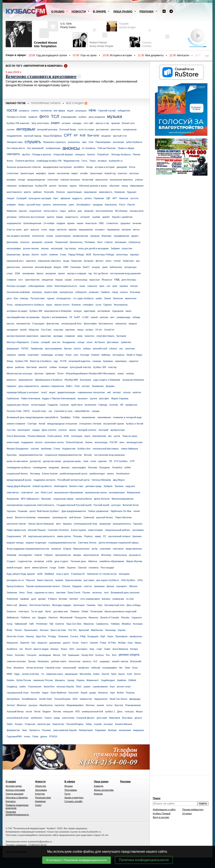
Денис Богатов (102, 499)
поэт (106, 593)
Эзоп (100, 242)
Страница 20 (78, 574)
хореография (79, 467)
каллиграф (57, 248)
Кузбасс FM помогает (18, 123)
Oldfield (132, 680)
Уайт (31, 624)
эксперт (117, 392)
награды (77, 123)
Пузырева (104, 467)
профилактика (80, 236)
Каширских (98, 386)
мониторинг (24, 430)
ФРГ (115, 198)
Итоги (132, 167)
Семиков (11, 280)
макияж (73, 230)
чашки (80, 223)
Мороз (139, 711)
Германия (99, 198)
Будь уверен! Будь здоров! (21, 574)
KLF (96, 661)
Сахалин (64, 405)
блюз (22, 593)
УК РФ (63, 361)
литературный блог (71, 324)
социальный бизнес (17, 474)
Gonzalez (20, 655)
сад (117, 279)
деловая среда (93, 486)
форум (57, 267)
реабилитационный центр (73, 474)
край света (77, 405)
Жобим (122, 643)
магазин (106, 599)
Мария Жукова (134, 561)
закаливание (104, 417)
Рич (108, 655)
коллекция (77, 436)
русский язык (34, 205)
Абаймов (49, 574)
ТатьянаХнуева (62, 699)
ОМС (101, 223)
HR (122, 405)
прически (62, 230)
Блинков (76, 305)
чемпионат (121, 324)
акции (70, 111)
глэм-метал (27, 492)
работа (72, 211)
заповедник (45, 655)
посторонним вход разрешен (109, 455)
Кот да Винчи (101, 273)
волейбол (79, 167)
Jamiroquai (79, 605)
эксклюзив (118, 142)
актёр (95, 549)
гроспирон (82, 649)
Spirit (114, 674)
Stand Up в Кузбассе (41, 361)
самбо (22, 687)
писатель (97, 593)
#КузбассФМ (71, 380)
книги (108, 261)
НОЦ (140, 580)
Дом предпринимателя (74, 511)
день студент (61, 561)
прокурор (37, 292)
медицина (138, 730)
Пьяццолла (81, 617)
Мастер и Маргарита (18, 342)
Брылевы (12, 455)
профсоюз (84, 668)
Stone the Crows (15, 636)
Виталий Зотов (131, 505)
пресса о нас (102, 123)
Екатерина (86, 380)
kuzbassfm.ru (116, 161)
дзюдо (93, 693)
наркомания (90, 192)
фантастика (53, 324)
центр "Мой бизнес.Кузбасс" (44, 511)
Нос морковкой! (35, 148)
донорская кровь (72, 461)
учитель (63, 430)
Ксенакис (138, 624)
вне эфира (59, 111)
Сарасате (137, 617)
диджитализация (66, 392)
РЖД (83, 636)
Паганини (63, 636)
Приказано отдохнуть (54, 142)
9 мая (63, 255)
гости (12, 110)
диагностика (13, 267)
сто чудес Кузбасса (83, 298)
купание (49, 242)
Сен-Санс (46, 330)
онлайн (84, 173)
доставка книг (61, 611)
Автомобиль (13, 699)
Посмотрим (96, 611)
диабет (106, 217)
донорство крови (52, 461)
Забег (10, 724)
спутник (35, 449)
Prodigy (52, 636)
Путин (60, 373)
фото (44, 116)
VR (24, 536)
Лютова (57, 711)
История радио (14, 786)
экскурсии (51, 273)
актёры (89, 330)
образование (137, 186)
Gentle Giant (46, 699)
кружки (71, 223)
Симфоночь (102, 624)
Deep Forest (74, 593)
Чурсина (11, 511)
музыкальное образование (69, 492)
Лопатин (60, 192)
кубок (50, 286)
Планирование (133, 705)
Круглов (119, 705)
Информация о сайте (164, 809)
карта (87, 436)
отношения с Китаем (90, 424)
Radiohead (12, 599)
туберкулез (81, 292)
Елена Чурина (79, 530)
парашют (12, 386)
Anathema (12, 649)
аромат (42, 599)
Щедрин (42, 617)
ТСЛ (55, 116)
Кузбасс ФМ (36, 311)
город (115, 292)
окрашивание (86, 230)
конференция (26, 186)
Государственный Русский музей (74, 505)
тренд (125, 186)
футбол (26, 154)
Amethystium (123, 474)
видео (75, 173)
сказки (68, 280)
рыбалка (20, 367)
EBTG (27, 411)
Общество (41, 786)
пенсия (134, 286)
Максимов (115, 718)
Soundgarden (25, 555)
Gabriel (38, 555)
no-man (130, 599)
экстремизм (104, 311)
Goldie (62, 568)
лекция (10, 198)
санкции (97, 361)
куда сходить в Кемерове (107, 380)
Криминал (40, 801)
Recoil (28, 649)
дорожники (55, 643)
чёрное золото (62, 305)
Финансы (103, 693)
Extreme (60, 624)
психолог (25, 242)
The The (72, 630)
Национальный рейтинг (118, 530)
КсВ (83, 135)
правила (33, 117)
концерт (96, 267)
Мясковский (66, 617)
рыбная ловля (59, 661)
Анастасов (91, 223)
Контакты (11, 801)
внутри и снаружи (77, 273)
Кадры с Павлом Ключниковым (59, 398)
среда (57, 718)
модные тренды (15, 543)
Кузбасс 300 (100, 367)
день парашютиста (29, 386)
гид (90, 273)
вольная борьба (65, 687)
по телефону (89, 148)
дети (9, 298)
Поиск (157, 798)
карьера (134, 255)
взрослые (95, 280)
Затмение (12, 593)
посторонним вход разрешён (125, 273)
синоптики (53, 180)
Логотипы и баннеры (17, 798)
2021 (72, 649)
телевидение (40, 467)
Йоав (9, 630)
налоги (39, 442)
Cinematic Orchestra (58, 530)
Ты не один (37, 611)
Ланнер (30, 636)
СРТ (68, 135)
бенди (90, 167)
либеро (87, 349)
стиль (44, 230)
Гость (84, 161)
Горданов (53, 405)
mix (21, 649)
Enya (135, 668)
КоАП (77, 317)
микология (131, 298)
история (66, 123)
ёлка (130, 643)
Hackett (94, 643)
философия (90, 324)
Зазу (92, 649)
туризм (50, 298)
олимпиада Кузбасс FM (49, 161)
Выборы (113, 730)
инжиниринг (44, 517)
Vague (45, 693)
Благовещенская (32, 223)
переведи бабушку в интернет (23, 392)
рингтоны (116, 129)
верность (12, 380)
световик (61, 593)
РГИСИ (53, 736)
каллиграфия (14, 248)
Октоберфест (83, 205)
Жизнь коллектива (104, 790)
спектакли (118, 549)
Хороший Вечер (15, 711)
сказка (50, 236)
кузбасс (83, 117)
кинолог (43, 367)
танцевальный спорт (18, 693)
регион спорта (129, 655)
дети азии (102, 718)
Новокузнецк (120, 555)
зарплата (31, 261)
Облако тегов (16, 103)
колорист (100, 230)
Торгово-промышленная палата (43, 586)
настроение (63, 173)
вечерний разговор (47, 129)
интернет (85, 217)
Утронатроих (35, 687)
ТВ (110, 461)
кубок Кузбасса (134, 142)
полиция (63, 367)
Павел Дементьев (16, 530)
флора (26, 255)
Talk (51, 624)
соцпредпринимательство (62, 543)
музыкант (83, 398)
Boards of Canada (110, 617)
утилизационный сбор (85, 524)
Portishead (42, 624)
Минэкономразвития (123, 499)
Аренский (84, 630)
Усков (68, 355)
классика (58, 330)
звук (84, 142)
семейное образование (112, 561)
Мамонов (12, 211)
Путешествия (38, 298)
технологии (74, 661)
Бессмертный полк (115, 605)
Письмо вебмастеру (193, 809)
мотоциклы (118, 355)
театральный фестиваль (106, 449)
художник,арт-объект (18, 405)
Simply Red (87, 655)
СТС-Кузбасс (121, 461)
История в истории (121, 55)
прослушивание (53, 349)
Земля (108, 298)
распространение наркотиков (22, 336)
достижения (102, 129)
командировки (69, 117)
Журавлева (13, 499)
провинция (105, 524)
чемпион (11, 355)
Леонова (92, 467)
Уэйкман (115, 624)
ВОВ (89, 255)
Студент (11, 561)
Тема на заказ (130, 436)
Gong (10, 624)
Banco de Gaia (58, 630)
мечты (136, 230)
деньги (138, 718)
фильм (110, 586)
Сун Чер (11, 430)
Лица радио (123, 11)
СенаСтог (109, 330)
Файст (69, 386)
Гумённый (89, 517)
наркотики (46, 336)
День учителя (49, 430)
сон (108, 286)
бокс (9, 668)
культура (116, 505)
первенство (86, 699)
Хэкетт (84, 643)
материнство (23, 324)
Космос (19, 724)
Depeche (25, 643)
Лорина (80, 680)
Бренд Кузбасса (15, 586)
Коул (112, 687)
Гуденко (107, 305)
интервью (26, 129)
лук (50, 411)
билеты (91, 154)
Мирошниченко (81, 549)
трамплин (126, 342)
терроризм (118, 311)
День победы (134, 605)
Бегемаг (63, 599)
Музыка (69, 786)
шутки (117, 436)
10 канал (187, 813)
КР (76, 135)
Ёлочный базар (68, 129)
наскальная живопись (121, 180)
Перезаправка (103, 142)
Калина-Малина (124, 724)
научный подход (33, 136)
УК (71, 317)
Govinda (113, 405)
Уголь (10, 305)
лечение (137, 223)
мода (52, 230)
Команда (99, 786)
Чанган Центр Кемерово (41, 524)
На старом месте (16, 148)
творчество (58, 724)
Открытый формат (63, 154)
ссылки (10, 129)
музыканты (135, 555)
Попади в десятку (42, 154)
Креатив (98, 794)
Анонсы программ (15, 790)
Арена (40, 273)
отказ (93, 461)
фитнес (100, 261)
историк (59, 355)
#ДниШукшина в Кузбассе (49, 380)
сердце (36, 430)
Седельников (14, 536)
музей (23, 330)
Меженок (22, 705)
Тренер (32, 661)
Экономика (41, 790)
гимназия (12, 186)
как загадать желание (18, 236)
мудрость (77, 198)
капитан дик (44, 724)
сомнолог (92, 286)
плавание (70, 336)
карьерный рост (15, 261)
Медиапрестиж (71, 161)
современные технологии (91, 392)
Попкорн (78, 536)
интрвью (102, 161)
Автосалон (183, 55)
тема (86, 461)
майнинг (37, 192)
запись (111, 474)
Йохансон (107, 280)
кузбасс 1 (110, 711)
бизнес (89, 442)
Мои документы (154, 55)
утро (76, 355)
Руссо (122, 205)
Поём (35, 736)
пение (137, 511)
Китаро (134, 649)
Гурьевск (138, 524)
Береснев (77, 261)
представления (134, 549)
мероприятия (26, 380)
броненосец (76, 242)
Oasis (110, 636)
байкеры (106, 355)
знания (100, 705)
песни (29, 711)
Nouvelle (35, 693)
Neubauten (43, 661)
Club (91, 142)
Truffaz (76, 417)
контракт (108, 724)
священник (47, 280)
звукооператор (91, 555)
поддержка (27, 442)
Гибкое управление (98, 511)
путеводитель (64, 298)
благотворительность (66, 286)
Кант (56, 198)
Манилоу (93, 617)
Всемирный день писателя (125, 593)
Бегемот (74, 599)
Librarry (113, 349)
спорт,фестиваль (105, 336)
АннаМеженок (29, 699)
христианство (32, 280)
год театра (70, 248)
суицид (96, 411)
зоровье (124, 286)
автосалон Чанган (16, 524)
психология (38, 236)
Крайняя (122, 680)
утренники (105, 549)
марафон (41, 173)
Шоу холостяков (40, 123)
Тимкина (75, 611)
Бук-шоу (93, 135)
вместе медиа (41, 649)
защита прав (51, 292)
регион (53, 186)
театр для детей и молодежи (93, 248)
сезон (90, 342)
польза (127, 392)
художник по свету (44, 593)
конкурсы (80, 154)
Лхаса (64, 649)
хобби (127, 467)
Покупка (130, 693)
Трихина (119, 486)
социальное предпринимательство (63, 455)
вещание (106, 136)
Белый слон (128, 123)
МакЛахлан (97, 630)
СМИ (66, 267)
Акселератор (121, 305)
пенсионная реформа (18, 292)
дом (80, 211)
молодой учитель (87, 430)
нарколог (134, 361)
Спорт (38, 805)
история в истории (105, 167)
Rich (114, 655)
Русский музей (101, 505)
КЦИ (103, 636)
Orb (64, 655)
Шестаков (32, 367)
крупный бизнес (105, 517)
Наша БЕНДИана (52, 136)
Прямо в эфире (126, 148)
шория (87, 687)
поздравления (14, 136)
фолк (27, 568)
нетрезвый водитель (80, 361)
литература (130, 267)
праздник (98, 205)
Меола (57, 655)
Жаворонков (133, 492)
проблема (46, 449)
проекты (87, 661)
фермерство (13, 730)
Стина (57, 449)
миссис (10, 324)
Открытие (30, 724)
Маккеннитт (93, 680)
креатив (116, 123)
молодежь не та (15, 580)
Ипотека (90, 705)
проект (62, 273)
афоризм (65, 198)
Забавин (115, 248)
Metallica (126, 624)
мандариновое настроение (57, 167)
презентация (27, 173)
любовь (130, 373)
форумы (110, 386)
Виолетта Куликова (25, 517)
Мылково (46, 499)
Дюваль (23, 605)
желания (126, 230)
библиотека (116, 267)
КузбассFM (41, 186)
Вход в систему (161, 817)
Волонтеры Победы (104, 255)
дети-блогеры (129, 280)
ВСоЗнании (121, 211)
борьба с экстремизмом (54, 317)
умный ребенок (84, 499)
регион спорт (124, 687)
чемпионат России (43, 680)
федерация (13, 349)
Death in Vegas (134, 355)
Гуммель (105, 292)
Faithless (25, 617)
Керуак (59, 280)
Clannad (82, 568)
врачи (10, 367)
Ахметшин (128, 261)
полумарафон (110, 668)
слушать (33, 142)
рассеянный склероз (119, 536)
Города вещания (14, 794)
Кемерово (120, 192)
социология (35, 211)
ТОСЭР (113, 442)
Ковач (96, 674)
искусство (127, 248)
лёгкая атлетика (35, 668)
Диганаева (12, 242)
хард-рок (130, 486)
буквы (21, 205)
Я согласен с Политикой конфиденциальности (77, 860)
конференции (53, 148)
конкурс (78, 311)
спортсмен (33, 355)
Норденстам (69, 449)
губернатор (134, 242)
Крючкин (137, 536)
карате (73, 186)
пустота (134, 198)
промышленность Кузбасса (29, 305)
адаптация (90, 311)
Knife (66, 436)
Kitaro (10, 655)
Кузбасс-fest (84, 449)
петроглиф (88, 180)
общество (34, 330)
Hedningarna (61, 486)
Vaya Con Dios (74, 624)
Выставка (127, 718)
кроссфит (104, 398)
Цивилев (50, 373)
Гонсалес (32, 655)
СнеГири (32, 424)
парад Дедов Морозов (19, 486)
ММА (9, 674)
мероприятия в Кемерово (58, 311)
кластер (112, 367)
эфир (92, 110)
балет (48, 611)
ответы (35, 111)
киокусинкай (69, 668)
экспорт (86, 386)
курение (103, 461)
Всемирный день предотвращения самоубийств (32, 417)
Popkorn (88, 536)
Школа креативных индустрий (121, 611)
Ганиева (91, 605)
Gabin (107, 649)
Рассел (131, 205)
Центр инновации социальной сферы (119, 543)
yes (34, 617)
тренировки (28, 273)
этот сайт (88, 123)
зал (121, 349)
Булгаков (121, 336)
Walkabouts (13, 617)
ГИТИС (25, 349)
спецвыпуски (130, 129)
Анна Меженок (120, 649)
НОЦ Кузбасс (128, 580)
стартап (108, 242)
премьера (99, 586)
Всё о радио (75, 103)
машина (67, 524)
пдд (56, 361)
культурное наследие (40, 198)
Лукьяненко (111, 205)
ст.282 (85, 317)
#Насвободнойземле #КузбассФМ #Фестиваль (91, 373)
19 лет (99, 330)
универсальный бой (92, 711)
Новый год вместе (42, 486)
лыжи (82, 286)
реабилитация (97, 474)
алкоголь (123, 173)
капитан (104, 317)
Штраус (55, 649)
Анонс (10, 161)
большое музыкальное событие (24, 167)
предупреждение (36, 180)
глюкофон (88, 305)
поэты (109, 705)
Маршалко (12, 643)
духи (34, 599)
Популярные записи (46, 103)
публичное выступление (32, 217)
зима (80, 336)
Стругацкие (38, 324)
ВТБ (78, 711)
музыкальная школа (96, 492)
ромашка (94, 292)
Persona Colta (14, 411)
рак (138, 261)
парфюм (24, 599)
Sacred (105, 674)
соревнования (100, 687)
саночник (130, 349)
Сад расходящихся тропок (51, 55)
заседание (12, 330)
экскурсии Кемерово (133, 380)
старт (99, 649)
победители (124, 111)
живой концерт (15, 568)
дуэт (26, 230)
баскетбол (49, 687)
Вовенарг (107, 236)
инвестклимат (96, 530)
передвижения (121, 236)
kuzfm (44, 255)
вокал (10, 517)
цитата (88, 198)
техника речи (136, 211)
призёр (22, 355)
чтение (117, 261)
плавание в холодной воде (127, 417)
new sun (56, 342)
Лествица (35, 474)
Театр (92, 161)
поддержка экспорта (45, 480)
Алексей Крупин (75, 442)
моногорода (101, 442)
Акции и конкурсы (74, 798)
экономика (138, 530)
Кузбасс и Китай (135, 424)
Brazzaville (136, 661)
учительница (81, 280)
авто (58, 524)
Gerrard (11, 705)
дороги (67, 643)
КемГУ (86, 267)
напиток (137, 392)
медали (133, 324)
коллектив (46, 111)
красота (35, 230)
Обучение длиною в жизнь (93, 186)
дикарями (122, 167)
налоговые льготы (54, 442)
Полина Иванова (36, 436)
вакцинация (71, 674)
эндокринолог (14, 223)
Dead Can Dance (118, 699)
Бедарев (77, 586)
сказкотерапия (63, 236)
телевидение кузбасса (19, 467)
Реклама (147, 11)
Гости (67, 794)
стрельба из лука (63, 411)
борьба (122, 630)
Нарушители (101, 699)
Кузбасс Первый (162, 813)
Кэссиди (85, 355)
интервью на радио (17, 311)
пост (21, 280)
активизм (39, 561)
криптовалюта (14, 192)
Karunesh (74, 693)
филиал (65, 467)
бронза (68, 349)
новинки (54, 255)
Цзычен (23, 211)
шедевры (105, 661)
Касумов (63, 186)
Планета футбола (25, 161)
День (120, 711)
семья (121, 373)
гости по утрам (86, 129)
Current (74, 636)
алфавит (11, 205)
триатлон (89, 336)
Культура (40, 794)
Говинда (103, 405)
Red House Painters (40, 605)
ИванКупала (46, 705)
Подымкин (100, 730)
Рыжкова (23, 511)
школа (72, 430)
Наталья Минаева (101, 480)
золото (77, 349)
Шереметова (14, 255)
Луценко (71, 568)
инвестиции (13, 442)
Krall (129, 674)
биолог (35, 255)
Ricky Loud (46, 492)
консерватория (117, 492)
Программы (71, 790)
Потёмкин (90, 242)
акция (52, 392)
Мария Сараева (120, 398)
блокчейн (49, 192)
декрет (135, 236)
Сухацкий (21, 198)
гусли (98, 305)
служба (98, 724)
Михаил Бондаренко (18, 449)
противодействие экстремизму (23, 317)
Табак (88, 724)
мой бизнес (75, 517)
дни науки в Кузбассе (108, 580)
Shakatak (12, 555)
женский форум (43, 267)
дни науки (89, 580)
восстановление (104, 211)
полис (27, 736)
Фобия (120, 693)
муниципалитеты (122, 524)
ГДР (108, 198)
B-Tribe (112, 643)
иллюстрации (38, 405)
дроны (44, 736)
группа (93, 398)
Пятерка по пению (16, 117)
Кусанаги (89, 261)
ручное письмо (31, 248)
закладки (58, 336)
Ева (16, 298)
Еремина (108, 361)
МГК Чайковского (30, 499)
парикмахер (113, 230)
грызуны (33, 705)
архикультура (118, 430)
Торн (100, 605)
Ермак (60, 217)
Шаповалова (99, 436)
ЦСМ (40, 574)
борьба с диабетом (122, 217)
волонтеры (122, 255)
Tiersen (18, 630)
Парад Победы (76, 255)
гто (43, 674)
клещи (81, 342)
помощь (24, 298)
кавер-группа (64, 536)
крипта (27, 192)
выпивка (11, 180)
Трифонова (37, 349)
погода (21, 180)
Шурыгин (42, 643)
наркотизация (74, 192)
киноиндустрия (134, 442)
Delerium (53, 617)
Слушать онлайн (73, 801)
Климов (95, 355)
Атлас (76, 643)
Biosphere (19, 668)
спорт (10, 273)
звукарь (77, 555)
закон (128, 311)
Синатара (75, 267)
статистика (12, 173)
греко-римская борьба (65, 730)
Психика (46, 730)
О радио (58, 11)
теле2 (44, 392)
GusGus (100, 655)
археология (101, 180)
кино (122, 442)
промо (51, 173)
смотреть (13, 154)
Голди (53, 568)
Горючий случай (107, 111)
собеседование (36, 286)
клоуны (124, 292)
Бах (33, 643)
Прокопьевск (31, 630)
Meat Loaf (12, 605)
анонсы (71, 148)
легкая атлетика (30, 674)
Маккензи (89, 624)
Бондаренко (69, 342)
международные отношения (62, 424)
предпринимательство (31, 455)
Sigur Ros (41, 636)
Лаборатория (86, 730)
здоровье (125, 223)
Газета (48, 718)
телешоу (129, 711)
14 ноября (49, 223)
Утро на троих (88, 55)
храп (115, 286)
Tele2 (79, 687)
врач (102, 286)
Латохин (44, 630)
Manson (133, 586)
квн (110, 436)
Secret (137, 674)
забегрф (96, 668)
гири (112, 693)
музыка (115, 116)
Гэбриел (48, 555)
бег (121, 668)
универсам (118, 599)
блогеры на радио (16, 286)
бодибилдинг (108, 680)
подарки (61, 223)
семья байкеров (129, 449)
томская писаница (70, 180)
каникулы (56, 549)
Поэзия (86, 593)
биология (118, 298)
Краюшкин (74, 655)
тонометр (94, 568)
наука (49, 305)
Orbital (85, 611)
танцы (80, 330)
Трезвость (35, 730)
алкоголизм (68, 718)
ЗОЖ (18, 273)
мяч (112, 317)
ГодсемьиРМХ (14, 736)
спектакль (24, 611)
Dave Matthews (59, 693)
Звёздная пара (15, 142)
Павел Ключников (31, 398)
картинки (70, 330)
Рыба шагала (55, 436)
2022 (75, 699)
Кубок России (24, 680)
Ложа (29, 593)
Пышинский (61, 242)
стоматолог (112, 223)
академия (54, 467)
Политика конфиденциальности (144, 860)
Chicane (66, 586)
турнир (71, 680)
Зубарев (108, 486)
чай (109, 392)
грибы (99, 298)
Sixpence (11, 611)
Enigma (67, 549)
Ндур (17, 674)
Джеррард (135, 699)
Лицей (84, 693)
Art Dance (100, 342)
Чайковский (21, 624)
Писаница (110, 630)
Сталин (35, 342)
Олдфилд (12, 687)
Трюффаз (66, 417)
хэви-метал (13, 492)
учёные (139, 180)
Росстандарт (107, 568)
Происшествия (43, 798)
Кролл (122, 674)
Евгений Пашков (37, 530)
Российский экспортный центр (73, 480)
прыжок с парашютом (52, 386)
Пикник (136, 154)
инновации (121, 242)
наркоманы (121, 361)
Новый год (110, 173)
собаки (53, 367)
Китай (42, 424)
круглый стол (120, 136)
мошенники (125, 730)
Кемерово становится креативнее (41, 77)
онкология (28, 267)
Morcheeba (85, 674)
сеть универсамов (90, 599)
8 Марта (52, 599)
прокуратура (66, 292)
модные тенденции (36, 543)
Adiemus (93, 561)
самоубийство (82, 411)
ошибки (96, 217)
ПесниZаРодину (75, 724)
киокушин (68, 711)
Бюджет (47, 711)
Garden (11, 680)
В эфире (100, 11)
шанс (71, 205)
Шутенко (39, 373)
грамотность (72, 217)
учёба (49, 561)
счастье (88, 586)
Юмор (10, 361)
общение (89, 211)
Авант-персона (45, 580)
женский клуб (100, 349)
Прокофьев (121, 636)
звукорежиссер (63, 555)
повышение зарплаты (49, 261)
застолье (134, 173)
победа (136, 317)
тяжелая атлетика (16, 661)
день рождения (97, 117)
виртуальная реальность (42, 536)
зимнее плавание (16, 424)
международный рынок (19, 480)
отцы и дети (62, 574)
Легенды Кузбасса (121, 154)
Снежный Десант (86, 718)
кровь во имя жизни (17, 461)
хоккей (94, 317)
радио (55, 123)
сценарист (122, 586)
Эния (127, 668)
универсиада (123, 317)
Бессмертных (106, 324)
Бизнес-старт (76, 486)
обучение (114, 186)
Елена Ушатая (50, 474)
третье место (50, 211)
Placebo (125, 617)
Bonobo (88, 455)
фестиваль (113, 342)
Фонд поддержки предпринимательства (28, 549)
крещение (37, 242)
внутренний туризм (114, 424)
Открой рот (103, 154)
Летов (37, 711)
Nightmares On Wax (121, 511)
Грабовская (13, 398)
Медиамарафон (75, 705)
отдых (63, 211)
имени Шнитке (40, 568)
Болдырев (93, 636)
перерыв (95, 236)
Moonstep (106, 555)
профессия (131, 405)
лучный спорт (39, 411)
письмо (45, 248)
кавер (98, 536)
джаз (105, 267)
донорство (35, 461)
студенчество (25, 561)
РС (105, 536)
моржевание (88, 417)
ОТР (132, 461)
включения (90, 405)
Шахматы (60, 680)
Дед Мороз (119, 480)
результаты (74, 142)
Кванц (138, 643)
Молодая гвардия (62, 605)
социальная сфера (63, 499)
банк (24, 730)
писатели (60, 705)
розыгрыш (81, 111)
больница (135, 292)
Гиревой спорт (53, 668)
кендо (66, 261)
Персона (30, 580)
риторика (12, 217)
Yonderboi (117, 467)
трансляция (96, 173)
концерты (24, 111)
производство (60, 517)
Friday (103, 643)
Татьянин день (78, 561)
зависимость (106, 192)
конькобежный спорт (18, 718)
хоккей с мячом (120, 661)
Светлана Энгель (87, 543)
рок (37, 492)
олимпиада (47, 355)
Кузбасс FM (22, 361)
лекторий (103, 430)
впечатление (60, 205)
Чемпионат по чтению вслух (102, 574)
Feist (77, 386)
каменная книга (55, 674)
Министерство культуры (20, 373)
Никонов (124, 198)
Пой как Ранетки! (107, 148)
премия (59, 580)
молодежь (124, 574)
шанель (47, 205)
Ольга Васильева (16, 436)
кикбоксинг (37, 718)
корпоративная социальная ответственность (31, 505)
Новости (79, 11)
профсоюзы (136, 636)
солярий (45, 342)
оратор (50, 217)
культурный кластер (80, 367)
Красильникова (73, 580)
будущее (132, 192)
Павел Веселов (123, 517)
